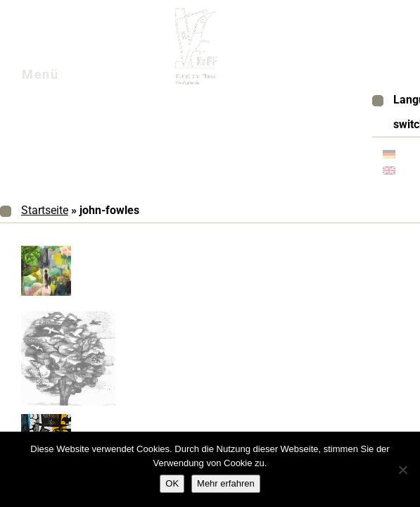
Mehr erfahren (226, 483)
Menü (57, 78)
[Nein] (402, 470)
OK (172, 483)
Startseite (45, 210)
